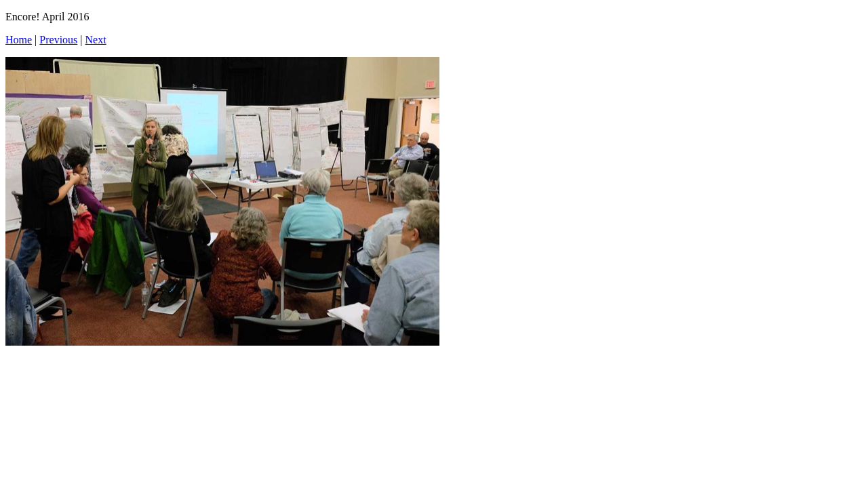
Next (96, 40)
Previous (58, 40)
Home (19, 40)
